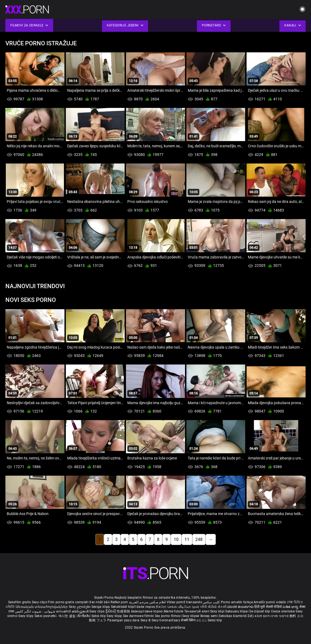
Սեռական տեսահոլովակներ (42, 607)
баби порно (146, 607)
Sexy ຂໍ (146, 620)
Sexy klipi (218, 611)
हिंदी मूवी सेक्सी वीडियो (268, 607)
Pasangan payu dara (124, 620)
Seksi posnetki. (46, 616)
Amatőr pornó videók (270, 602)
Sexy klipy (26, 616)
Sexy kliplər (191, 616)
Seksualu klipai (237, 611)
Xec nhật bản (100, 602)
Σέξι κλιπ (255, 616)
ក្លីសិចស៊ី (111, 611)
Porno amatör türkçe (237, 602)
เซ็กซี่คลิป (84, 616)
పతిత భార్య (291, 607)
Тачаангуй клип (197, 611)
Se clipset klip (260, 611)
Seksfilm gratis (20, 602)
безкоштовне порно (147, 611)
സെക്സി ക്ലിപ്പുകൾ (73, 611)
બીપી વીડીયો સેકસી (213, 607)
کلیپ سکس (211, 602)
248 (199, 539)
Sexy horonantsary (166, 620)
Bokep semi (209, 616)
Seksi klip (99, 616)
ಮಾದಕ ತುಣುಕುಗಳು (241, 607)
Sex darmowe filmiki (139, 616)
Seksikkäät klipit (124, 607)
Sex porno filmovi (168, 616)
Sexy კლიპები (80, 607)
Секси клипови (283, 611)
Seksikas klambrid (233, 616)
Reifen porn (119, 602)
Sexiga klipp (101, 607)
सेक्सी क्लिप (189, 620)
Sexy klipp (115, 616)
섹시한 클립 (67, 616)
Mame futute (173, 611)
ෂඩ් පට (202, 620)
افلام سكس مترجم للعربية (147, 602)
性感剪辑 (124, 611)
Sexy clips (40, 602)
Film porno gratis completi (68, 602)
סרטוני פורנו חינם (276, 616)
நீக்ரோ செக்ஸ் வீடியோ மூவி (177, 607)
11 (187, 539)
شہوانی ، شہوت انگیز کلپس (36, 611)
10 (176, 539)
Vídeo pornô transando (184, 602)
